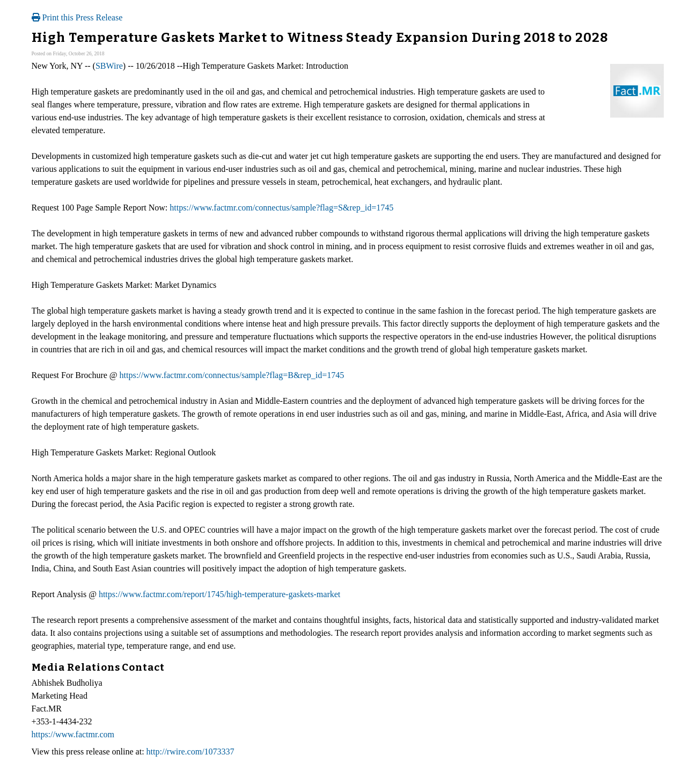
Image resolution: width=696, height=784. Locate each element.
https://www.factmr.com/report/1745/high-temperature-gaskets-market (219, 594)
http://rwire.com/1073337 (191, 752)
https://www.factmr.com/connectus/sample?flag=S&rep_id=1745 (281, 208)
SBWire (109, 66)
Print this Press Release (77, 17)
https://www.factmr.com (73, 734)
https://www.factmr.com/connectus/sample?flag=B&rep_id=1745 (232, 375)
